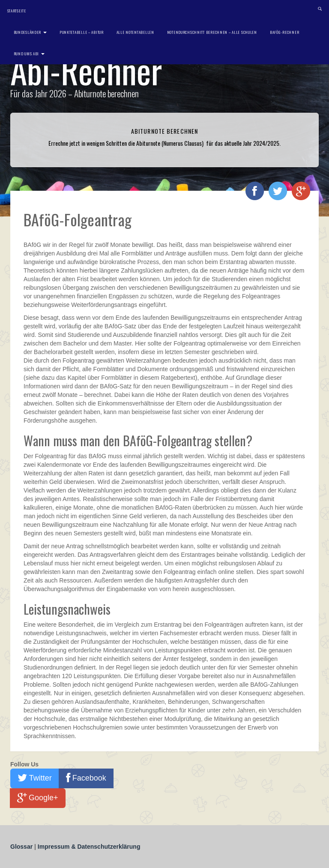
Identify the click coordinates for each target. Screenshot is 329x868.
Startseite (17, 11)
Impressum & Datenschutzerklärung (89, 847)
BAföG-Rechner (284, 32)
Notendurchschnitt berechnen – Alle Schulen (212, 32)
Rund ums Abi (29, 54)
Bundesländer (30, 32)
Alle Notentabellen (135, 32)
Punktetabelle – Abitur (82, 32)
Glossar (22, 847)
